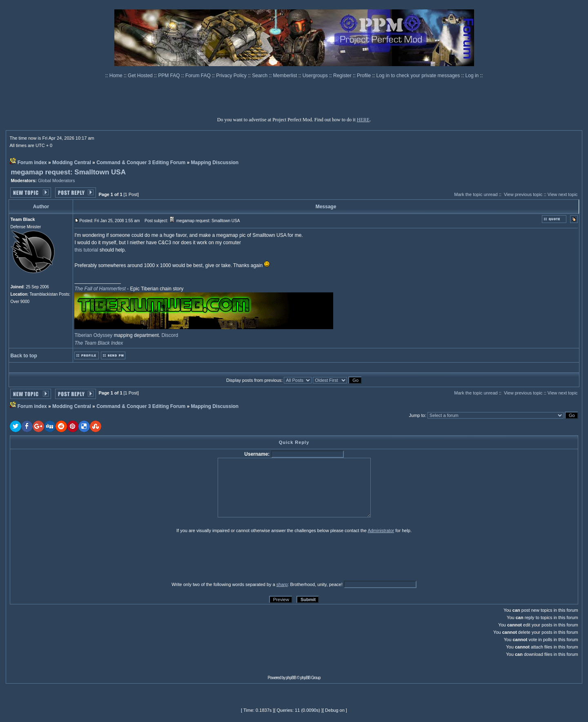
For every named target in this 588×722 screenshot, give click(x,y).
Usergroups (316, 76)
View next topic (563, 194)
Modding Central (72, 163)
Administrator (381, 530)
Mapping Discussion (215, 163)
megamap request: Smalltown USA (68, 172)
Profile (364, 76)
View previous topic (523, 194)
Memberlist (286, 76)
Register (343, 76)
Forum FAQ (199, 76)
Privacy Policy (232, 76)
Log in (472, 76)
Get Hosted (141, 76)
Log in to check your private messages (419, 76)
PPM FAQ (170, 76)
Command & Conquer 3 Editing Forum (141, 163)
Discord (170, 335)
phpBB (291, 678)
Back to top (23, 356)
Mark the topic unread (476, 194)
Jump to (417, 415)
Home (117, 76)
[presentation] (73, 557)
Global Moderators (57, 180)
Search (260, 76)
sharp (282, 584)
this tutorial (86, 250)
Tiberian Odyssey (93, 335)
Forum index (32, 163)
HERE (363, 120)
